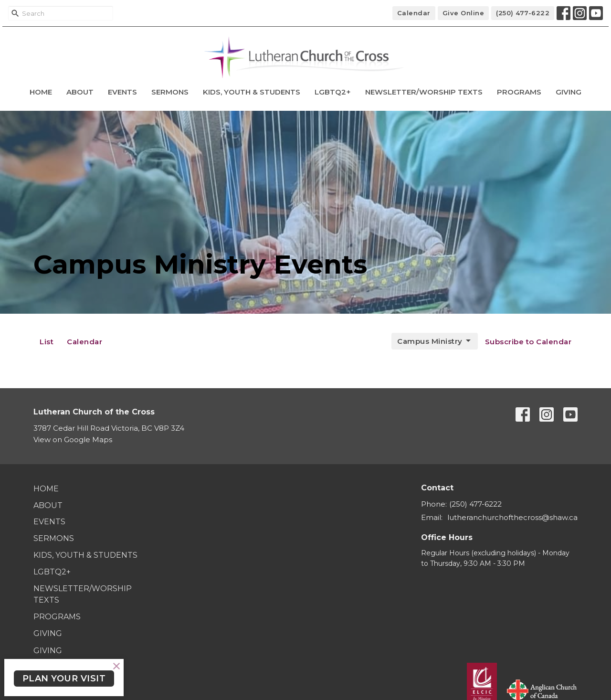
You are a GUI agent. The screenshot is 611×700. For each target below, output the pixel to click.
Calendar (414, 13)
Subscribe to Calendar (528, 342)
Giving (569, 92)
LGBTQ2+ (333, 92)
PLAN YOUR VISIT (64, 679)
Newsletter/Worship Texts (424, 92)
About (80, 92)
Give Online (464, 13)
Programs (519, 92)
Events (122, 92)
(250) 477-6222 (523, 13)
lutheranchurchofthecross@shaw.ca (512, 517)
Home (41, 92)
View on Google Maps (73, 440)
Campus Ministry (435, 341)
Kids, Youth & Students (252, 92)
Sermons (170, 92)
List (47, 342)
